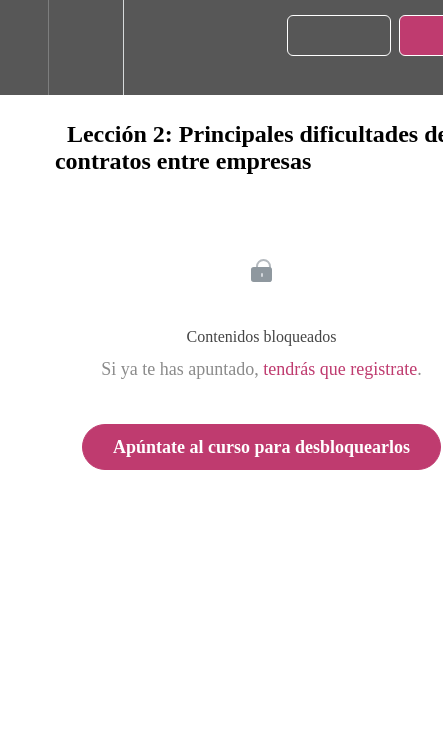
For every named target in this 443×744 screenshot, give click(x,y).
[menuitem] (85, 47)
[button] (24, 47)
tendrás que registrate (340, 369)
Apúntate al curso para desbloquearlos (261, 447)
